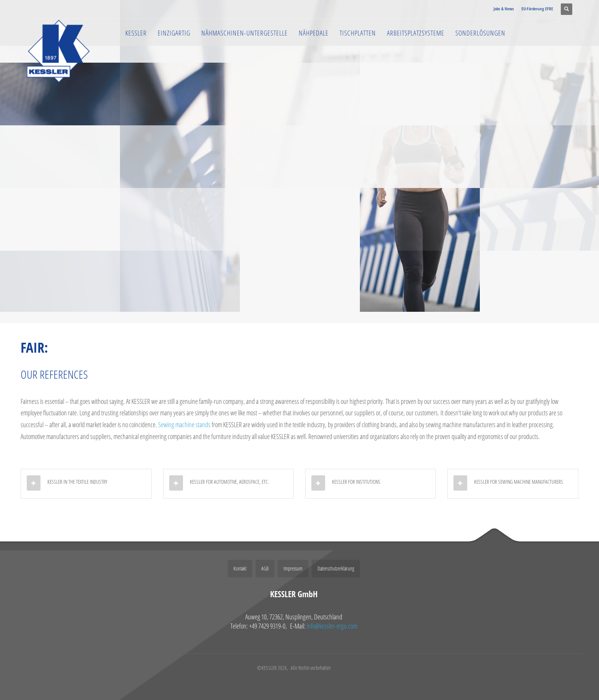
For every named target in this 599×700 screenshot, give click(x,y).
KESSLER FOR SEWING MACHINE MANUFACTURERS (519, 482)
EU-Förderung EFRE (537, 9)
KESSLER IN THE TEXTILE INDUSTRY (77, 482)
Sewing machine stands (184, 425)
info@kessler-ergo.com (332, 626)
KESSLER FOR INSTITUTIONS (356, 482)
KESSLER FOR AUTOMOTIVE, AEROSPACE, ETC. (229, 482)
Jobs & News (504, 9)
